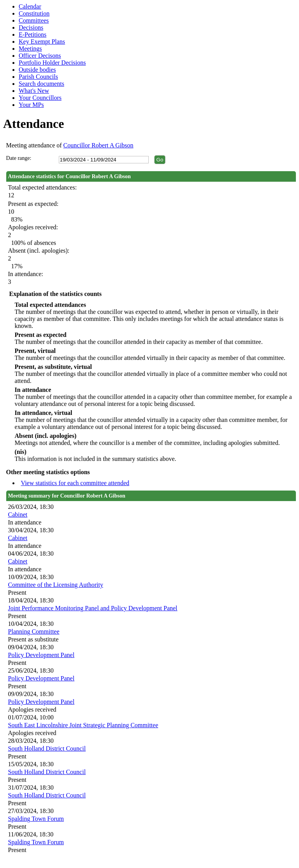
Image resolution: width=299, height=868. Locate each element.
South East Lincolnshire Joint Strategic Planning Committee (83, 725)
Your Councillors (40, 98)
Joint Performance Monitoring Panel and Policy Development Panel (93, 608)
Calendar (30, 6)
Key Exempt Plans (42, 42)
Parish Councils (38, 77)
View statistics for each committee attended (75, 483)
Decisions (31, 27)
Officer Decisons (40, 56)
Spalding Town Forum (36, 819)
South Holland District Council (47, 748)
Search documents (41, 84)
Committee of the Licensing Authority (56, 585)
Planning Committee (34, 632)
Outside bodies (37, 70)
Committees (34, 20)
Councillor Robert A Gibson (98, 145)
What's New (34, 91)
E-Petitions (33, 35)
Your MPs (31, 105)
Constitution (34, 13)
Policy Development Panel (41, 655)
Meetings (30, 49)
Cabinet (18, 515)
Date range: (19, 158)
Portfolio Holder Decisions (52, 63)
